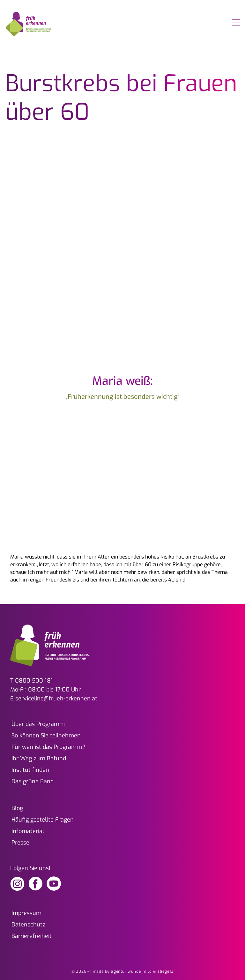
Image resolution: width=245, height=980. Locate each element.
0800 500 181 (34, 681)
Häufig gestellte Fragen (43, 820)
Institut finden (30, 770)
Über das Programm (38, 724)
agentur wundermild (131, 971)
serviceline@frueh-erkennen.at (56, 698)
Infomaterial (28, 831)
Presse (20, 843)
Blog (17, 808)
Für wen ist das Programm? (48, 747)
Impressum (26, 913)
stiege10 (166, 971)
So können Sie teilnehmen (46, 735)
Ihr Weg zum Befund (39, 758)
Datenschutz (28, 925)
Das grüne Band (33, 781)
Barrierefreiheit (32, 936)
